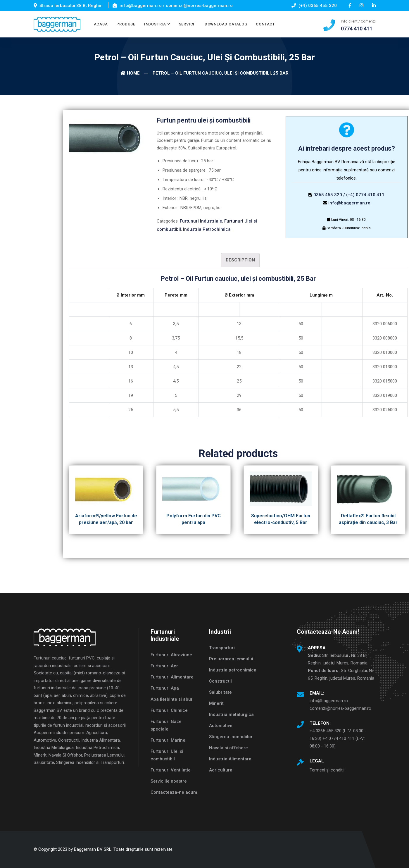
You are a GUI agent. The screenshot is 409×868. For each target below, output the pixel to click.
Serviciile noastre (169, 781)
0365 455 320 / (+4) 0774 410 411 (349, 195)
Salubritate (220, 692)
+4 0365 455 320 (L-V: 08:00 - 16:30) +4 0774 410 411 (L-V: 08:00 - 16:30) (338, 738)
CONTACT (265, 24)
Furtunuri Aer (164, 666)
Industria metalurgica (231, 714)
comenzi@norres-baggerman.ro (340, 708)
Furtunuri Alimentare (172, 677)
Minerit (216, 703)
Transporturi (222, 648)
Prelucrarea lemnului (231, 659)
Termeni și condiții (327, 770)
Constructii (220, 681)
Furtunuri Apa (165, 688)
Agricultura (221, 770)
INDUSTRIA (155, 24)
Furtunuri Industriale (201, 221)
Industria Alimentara (230, 759)
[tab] (240, 260)
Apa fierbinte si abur (172, 699)
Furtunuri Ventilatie (171, 770)
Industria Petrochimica (207, 229)
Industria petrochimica (233, 670)
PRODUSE (126, 24)
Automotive (221, 726)
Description (240, 260)
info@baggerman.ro (349, 203)
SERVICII (187, 24)
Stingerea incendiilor (231, 737)
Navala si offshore (228, 748)
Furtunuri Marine (168, 740)
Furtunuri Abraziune (171, 655)
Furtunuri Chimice (169, 710)
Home (130, 73)
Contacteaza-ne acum (174, 792)
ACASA (101, 24)
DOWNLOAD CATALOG (226, 24)
